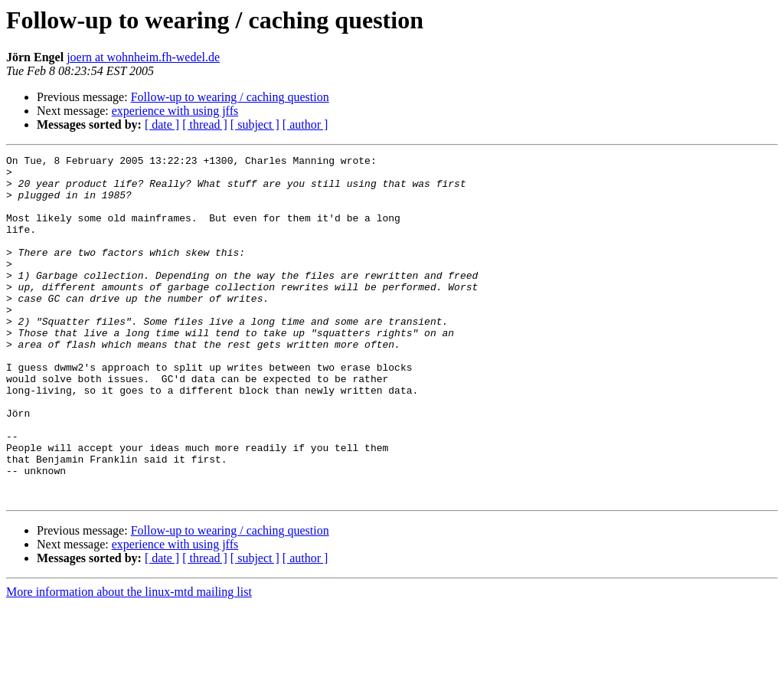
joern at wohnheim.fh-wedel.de (143, 57)
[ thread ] (205, 124)
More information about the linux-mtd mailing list (129, 661)
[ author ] (305, 124)
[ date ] (162, 124)
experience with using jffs (175, 111)
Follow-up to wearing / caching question (230, 97)
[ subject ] (255, 124)
